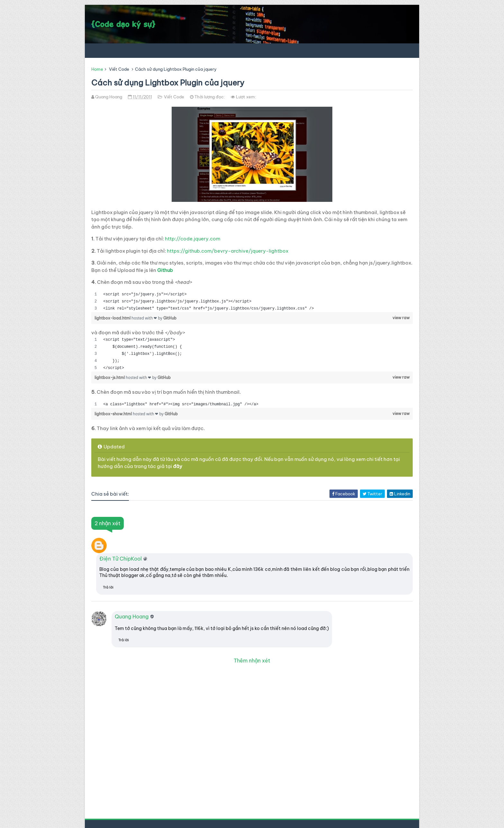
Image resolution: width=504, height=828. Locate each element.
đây (178, 466)
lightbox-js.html (110, 378)
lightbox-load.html (113, 318)
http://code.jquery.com (193, 239)
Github (165, 270)
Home (97, 69)
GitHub (170, 318)
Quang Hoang (132, 616)
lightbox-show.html (114, 414)
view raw (401, 318)
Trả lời (108, 587)
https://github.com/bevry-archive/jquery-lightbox (228, 251)
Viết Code (119, 69)
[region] (252, 301)
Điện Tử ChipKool (121, 559)
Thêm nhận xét (252, 661)
